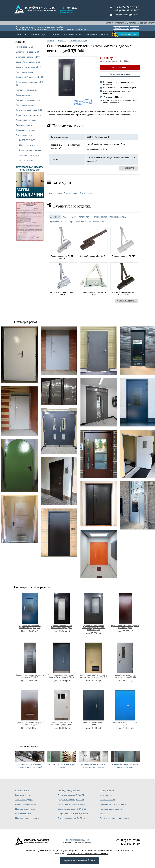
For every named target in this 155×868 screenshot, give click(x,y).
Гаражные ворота (24, 125)
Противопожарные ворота (28, 100)
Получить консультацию (120, 74)
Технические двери (25, 72)
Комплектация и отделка (111, 809)
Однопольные (56, 193)
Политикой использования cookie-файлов (87, 854)
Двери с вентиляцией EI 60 (28, 67)
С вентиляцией (71, 193)
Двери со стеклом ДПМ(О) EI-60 (72, 795)
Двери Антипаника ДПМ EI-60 (71, 800)
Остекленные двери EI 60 (28, 52)
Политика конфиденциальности (114, 818)
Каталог (20, 34)
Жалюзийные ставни (25, 130)
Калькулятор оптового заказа (113, 804)
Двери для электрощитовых (29, 115)
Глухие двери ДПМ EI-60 (69, 790)
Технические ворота (25, 105)
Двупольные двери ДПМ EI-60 (71, 818)
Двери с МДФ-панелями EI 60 (29, 77)
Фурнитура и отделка (29, 155)
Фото (81, 34)
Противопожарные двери (77, 840)
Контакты (104, 34)
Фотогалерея (106, 795)
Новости (73, 34)
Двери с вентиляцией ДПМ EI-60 (72, 804)
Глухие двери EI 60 (25, 47)
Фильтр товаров (27, 160)
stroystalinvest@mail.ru (127, 15)
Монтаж (56, 34)
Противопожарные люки (27, 90)
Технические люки (24, 135)
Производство (34, 34)
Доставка (46, 34)
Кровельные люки (24, 95)
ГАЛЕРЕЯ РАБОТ (27, 140)
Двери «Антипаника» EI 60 (28, 62)
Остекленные (86, 193)
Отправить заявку (120, 67)
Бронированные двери (26, 120)
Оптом (64, 34)
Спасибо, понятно (121, 28)
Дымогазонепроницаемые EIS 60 (30, 83)
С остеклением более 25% (28, 57)
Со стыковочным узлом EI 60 (29, 110)
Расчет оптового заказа (30, 150)
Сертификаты (91, 34)
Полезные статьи (27, 145)
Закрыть (134, 28)
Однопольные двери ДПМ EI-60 (72, 809)
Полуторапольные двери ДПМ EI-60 (74, 813)
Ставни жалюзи (22, 790)
